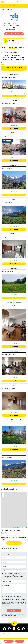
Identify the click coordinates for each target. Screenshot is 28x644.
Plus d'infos (13, 616)
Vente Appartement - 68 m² (8, 237)
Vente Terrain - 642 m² (7, 457)
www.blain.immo (11, 30)
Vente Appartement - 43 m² (8, 77)
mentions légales (12, 604)
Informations (4, 47)
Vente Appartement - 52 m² (8, 354)
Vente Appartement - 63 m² (8, 306)
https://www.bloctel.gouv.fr (8, 578)
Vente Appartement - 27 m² (8, 136)
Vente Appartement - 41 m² (8, 104)
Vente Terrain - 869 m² (7, 168)
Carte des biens (22, 47)
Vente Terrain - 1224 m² (7, 271)
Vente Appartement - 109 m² (8, 389)
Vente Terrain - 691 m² (7, 423)
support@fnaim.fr (20, 601)
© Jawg (18, 527)
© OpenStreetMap (23, 527)
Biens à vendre (13, 47)
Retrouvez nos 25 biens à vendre (15, 68)
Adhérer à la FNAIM (14, 6)
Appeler (21, 641)
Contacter (10, 641)
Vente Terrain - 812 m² (7, 203)
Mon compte (18, 3)
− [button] (3, 496)
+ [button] (3, 494)
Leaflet (14, 527)
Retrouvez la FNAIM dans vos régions (13, 634)
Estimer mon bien (15, 543)
